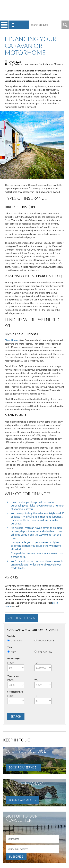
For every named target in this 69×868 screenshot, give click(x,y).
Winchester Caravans (34, 10)
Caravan (16, 641)
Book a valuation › (22, 800)
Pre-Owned (45, 652)
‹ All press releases (21, 618)
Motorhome (46, 641)
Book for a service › (23, 768)
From (11, 663)
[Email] (32, 849)
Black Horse (11, 340)
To (36, 663)
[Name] (32, 839)
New (14, 652)
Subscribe (16, 857)
